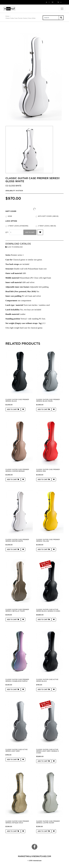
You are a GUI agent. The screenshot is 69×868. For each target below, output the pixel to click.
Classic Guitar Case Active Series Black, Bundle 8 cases (48, 610)
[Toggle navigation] (62, 9)
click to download (14, 247)
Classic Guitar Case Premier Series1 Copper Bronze (17, 470)
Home (7, 16)
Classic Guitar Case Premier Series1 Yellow (48, 540)
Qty (7, 232)
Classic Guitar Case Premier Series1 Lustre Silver (48, 822)
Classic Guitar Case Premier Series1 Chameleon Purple (17, 680)
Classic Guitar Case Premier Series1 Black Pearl (48, 400)
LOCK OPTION (11, 221)
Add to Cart (30, 232)
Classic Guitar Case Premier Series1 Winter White (17, 540)
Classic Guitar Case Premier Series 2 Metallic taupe (17, 610)
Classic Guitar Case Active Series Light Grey (17, 750)
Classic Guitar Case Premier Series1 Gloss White (20, 18)
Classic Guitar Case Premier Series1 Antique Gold (17, 822)
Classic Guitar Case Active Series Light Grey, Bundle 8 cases (47, 751)
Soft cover (11, 211)
